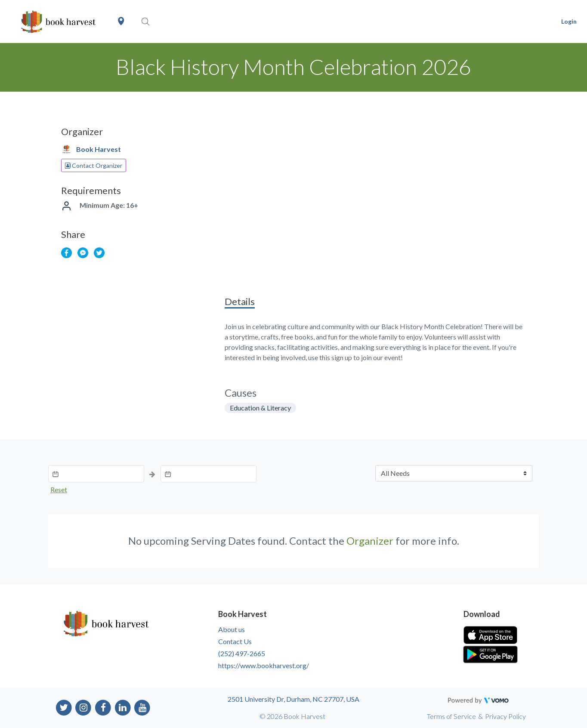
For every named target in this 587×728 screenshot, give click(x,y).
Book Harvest (99, 149)
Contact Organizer (94, 165)
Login (569, 21)
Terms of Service (451, 716)
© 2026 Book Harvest (292, 716)
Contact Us (235, 641)
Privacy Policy (505, 716)
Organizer (370, 541)
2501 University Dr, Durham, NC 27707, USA (293, 699)
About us (232, 629)
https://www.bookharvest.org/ (264, 665)
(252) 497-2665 (242, 653)
